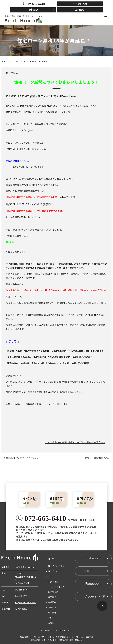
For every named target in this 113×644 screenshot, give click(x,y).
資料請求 (33, 10)
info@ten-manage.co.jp (25, 603)
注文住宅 (101, 443)
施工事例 (52, 597)
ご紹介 (51, 623)
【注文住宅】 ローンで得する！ (28, 167)
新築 (94, 443)
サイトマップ (66, 631)
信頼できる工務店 (77, 443)
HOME (4, 62)
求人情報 (52, 613)
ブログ (15, 62)
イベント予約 (80, 4)
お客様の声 (53, 592)
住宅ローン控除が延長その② (96, 458)
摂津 (89, 443)
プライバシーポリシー (48, 631)
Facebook (93, 584)
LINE (89, 571)
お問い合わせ (54, 607)
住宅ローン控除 (60, 443)
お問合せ (80, 10)
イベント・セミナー (57, 587)
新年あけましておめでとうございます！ (22, 458)
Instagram (93, 558)
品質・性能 (53, 582)
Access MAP (95, 596)
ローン (49, 443)
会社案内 (52, 602)
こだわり (52, 577)
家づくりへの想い (56, 566)
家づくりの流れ (55, 571)
